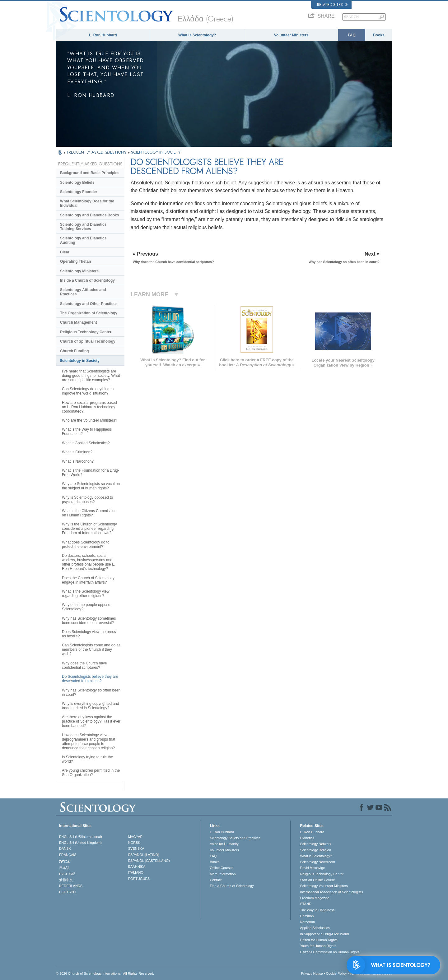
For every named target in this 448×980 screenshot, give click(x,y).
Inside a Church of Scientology (87, 280)
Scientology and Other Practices (89, 304)
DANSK (65, 848)
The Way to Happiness (317, 910)
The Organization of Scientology (89, 313)
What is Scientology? (197, 35)
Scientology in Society (80, 361)
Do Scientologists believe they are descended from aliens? (90, 679)
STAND (306, 904)
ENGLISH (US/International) (81, 837)
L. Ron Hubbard (103, 35)
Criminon (307, 916)
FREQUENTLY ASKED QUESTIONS (97, 152)
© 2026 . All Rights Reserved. (105, 973)
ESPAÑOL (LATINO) (144, 855)
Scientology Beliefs (77, 183)
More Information (223, 874)
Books (379, 35)
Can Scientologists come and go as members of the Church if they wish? (91, 649)
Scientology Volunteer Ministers (324, 886)
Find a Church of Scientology (232, 886)
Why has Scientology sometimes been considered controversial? (89, 621)
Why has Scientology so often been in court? (91, 692)
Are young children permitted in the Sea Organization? (91, 773)
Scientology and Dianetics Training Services (83, 227)
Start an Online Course (317, 880)
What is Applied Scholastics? (86, 443)
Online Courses (222, 868)
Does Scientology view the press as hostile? (89, 634)
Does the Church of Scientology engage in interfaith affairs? (88, 580)
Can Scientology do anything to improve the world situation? (88, 391)
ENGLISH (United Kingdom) (80, 843)
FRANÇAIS (68, 855)
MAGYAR (135, 837)
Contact (216, 880)
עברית (65, 861)
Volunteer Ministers (291, 35)
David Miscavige (312, 868)
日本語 (64, 868)
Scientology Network (315, 844)
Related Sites (332, 5)
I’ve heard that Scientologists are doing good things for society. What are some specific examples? (91, 376)
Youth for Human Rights (318, 946)
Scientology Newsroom (317, 862)
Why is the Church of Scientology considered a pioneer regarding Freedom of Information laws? (89, 529)
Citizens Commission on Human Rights (330, 952)
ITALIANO (136, 872)
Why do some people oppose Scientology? (86, 607)
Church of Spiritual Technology (88, 341)
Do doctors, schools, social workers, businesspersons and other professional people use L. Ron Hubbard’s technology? (89, 562)
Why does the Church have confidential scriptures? (84, 665)
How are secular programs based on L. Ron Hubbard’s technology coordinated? (89, 407)
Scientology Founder (79, 192)
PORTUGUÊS (139, 879)
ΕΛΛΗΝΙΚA (137, 867)
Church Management (79, 322)
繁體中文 (66, 880)
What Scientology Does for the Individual (87, 203)
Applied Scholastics (315, 928)
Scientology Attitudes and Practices (83, 292)
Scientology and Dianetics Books (89, 215)
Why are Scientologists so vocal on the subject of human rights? (91, 486)
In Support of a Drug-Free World (324, 934)
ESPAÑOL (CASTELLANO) (149, 861)
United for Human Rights (319, 940)
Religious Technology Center (86, 332)
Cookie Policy (336, 973)
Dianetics (307, 838)
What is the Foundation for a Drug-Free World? (91, 473)
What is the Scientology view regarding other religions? (86, 594)
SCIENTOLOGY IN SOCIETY (156, 152)
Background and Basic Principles (90, 173)
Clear (65, 252)
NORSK (134, 843)
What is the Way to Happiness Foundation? (87, 432)
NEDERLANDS (71, 886)
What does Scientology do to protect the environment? (86, 544)
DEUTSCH (67, 892)
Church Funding (75, 351)
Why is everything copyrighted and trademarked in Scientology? (90, 706)
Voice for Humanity (224, 844)
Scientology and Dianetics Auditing (83, 240)
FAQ (352, 35)
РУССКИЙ (67, 874)
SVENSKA (136, 848)
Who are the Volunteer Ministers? (89, 420)
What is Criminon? (77, 452)
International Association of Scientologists (331, 892)
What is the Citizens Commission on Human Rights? (89, 513)
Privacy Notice (312, 973)
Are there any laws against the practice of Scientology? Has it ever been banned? (91, 721)
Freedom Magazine (315, 898)
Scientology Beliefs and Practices (235, 838)
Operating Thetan (75, 261)
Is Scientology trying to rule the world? (87, 759)
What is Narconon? (78, 461)
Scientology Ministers (79, 271)
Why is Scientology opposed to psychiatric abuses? (87, 500)
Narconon (307, 922)
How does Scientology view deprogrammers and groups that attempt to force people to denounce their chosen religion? (89, 742)
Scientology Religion (315, 850)
